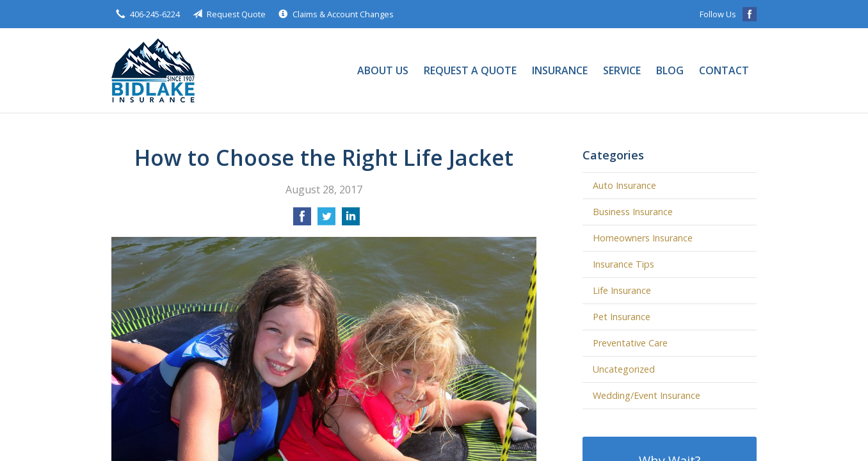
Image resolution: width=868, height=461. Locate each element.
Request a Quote (470, 70)
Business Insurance (633, 212)
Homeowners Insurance (643, 238)
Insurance (560, 70)
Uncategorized (624, 369)
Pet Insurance (622, 317)
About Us (383, 70)
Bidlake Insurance (153, 70)
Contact (724, 70)
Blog (670, 70)
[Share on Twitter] (326, 220)
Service (622, 70)
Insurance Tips (623, 264)
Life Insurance (622, 290)
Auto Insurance (624, 185)
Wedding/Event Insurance (647, 395)
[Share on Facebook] (302, 220)
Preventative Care (630, 343)
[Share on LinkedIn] (351, 220)
